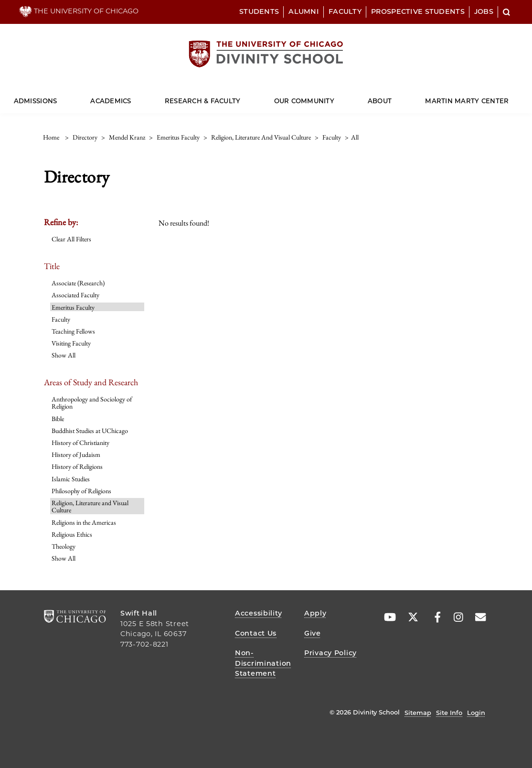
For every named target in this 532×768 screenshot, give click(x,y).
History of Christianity (80, 443)
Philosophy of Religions (81, 491)
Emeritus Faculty (73, 307)
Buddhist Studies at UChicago (90, 431)
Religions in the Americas (84, 522)
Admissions (36, 101)
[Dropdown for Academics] (131, 97)
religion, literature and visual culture (261, 137)
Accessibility (258, 613)
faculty (332, 137)
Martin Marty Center (467, 101)
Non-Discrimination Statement (263, 663)
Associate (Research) (78, 283)
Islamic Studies (71, 479)
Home (51, 137)
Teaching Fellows (73, 331)
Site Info (449, 713)
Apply (315, 613)
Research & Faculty (203, 101)
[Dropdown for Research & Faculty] (240, 97)
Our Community (304, 101)
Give (313, 633)
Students (259, 11)
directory (85, 137)
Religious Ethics (72, 534)
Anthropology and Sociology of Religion (92, 403)
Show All (64, 355)
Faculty (345, 11)
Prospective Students (418, 11)
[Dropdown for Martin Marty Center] (509, 97)
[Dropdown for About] (392, 97)
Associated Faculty (75, 295)
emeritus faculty (178, 137)
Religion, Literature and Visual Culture (90, 506)
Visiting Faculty (71, 343)
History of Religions (77, 466)
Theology (64, 546)
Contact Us (256, 633)
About (380, 101)
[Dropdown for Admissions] (57, 97)
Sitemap (418, 713)
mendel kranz (127, 137)
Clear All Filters (71, 239)
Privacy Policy (330, 653)
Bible (58, 419)
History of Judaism (76, 454)
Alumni (304, 11)
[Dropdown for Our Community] (335, 97)
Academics (111, 101)
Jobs (484, 11)
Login (476, 713)
